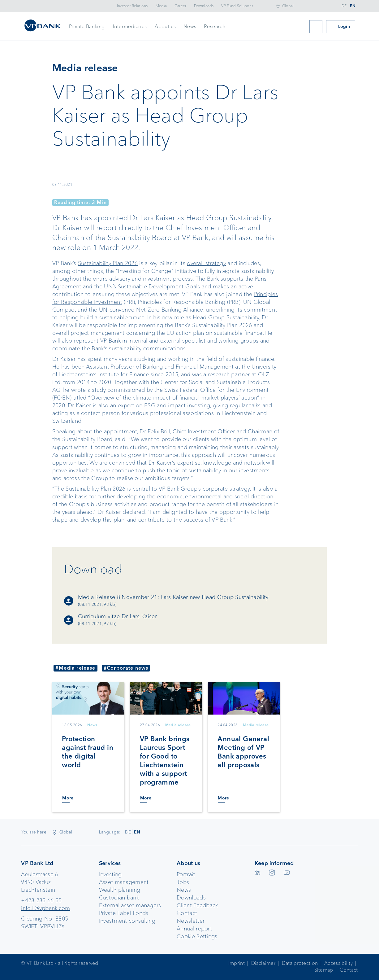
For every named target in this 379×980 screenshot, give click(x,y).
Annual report (194, 929)
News (190, 26)
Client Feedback (197, 905)
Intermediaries (130, 26)
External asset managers (130, 905)
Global (288, 6)
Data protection (300, 963)
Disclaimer (263, 963)
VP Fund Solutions (237, 6)
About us (165, 26)
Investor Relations (132, 6)
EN (353, 6)
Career (181, 6)
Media (161, 6)
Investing (110, 874)
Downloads (204, 6)
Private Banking (87, 26)
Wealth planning (120, 890)
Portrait (186, 874)
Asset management (124, 882)
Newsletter (191, 921)
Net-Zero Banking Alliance (170, 310)
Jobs (183, 882)
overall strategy (206, 263)
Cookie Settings (197, 936)
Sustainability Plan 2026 (108, 263)
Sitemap (324, 970)
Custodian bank (119, 898)
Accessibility (338, 963)
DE (344, 6)
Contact (187, 913)
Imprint (237, 963)
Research (215, 26)
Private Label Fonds (124, 913)
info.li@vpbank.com (45, 908)
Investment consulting (127, 921)
